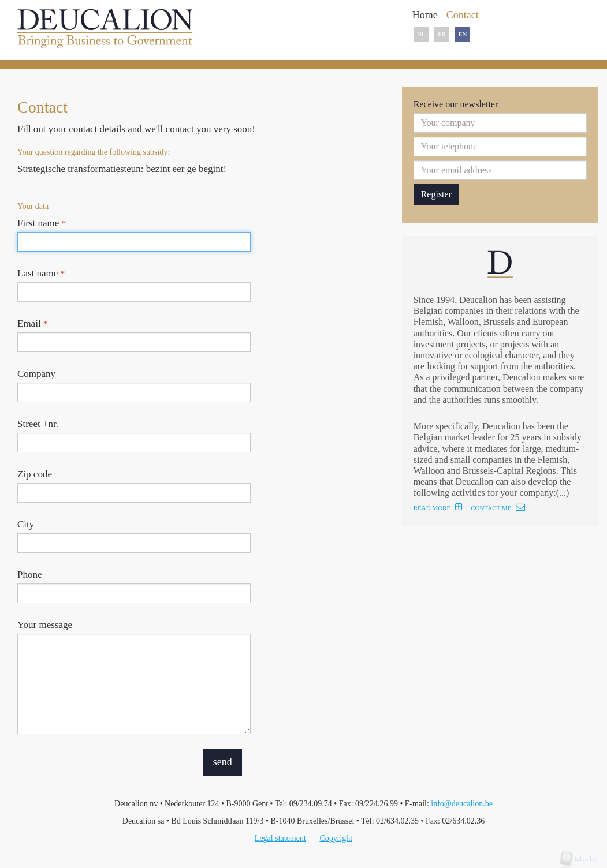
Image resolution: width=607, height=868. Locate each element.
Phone (30, 575)
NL (421, 34)
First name (42, 223)
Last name (41, 273)
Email (33, 323)
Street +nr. (38, 424)
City (26, 524)
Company (36, 374)
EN (463, 34)
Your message (45, 625)
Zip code (35, 474)
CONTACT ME (498, 508)
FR (442, 34)
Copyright (336, 838)
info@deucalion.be (462, 804)
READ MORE (438, 508)
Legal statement (280, 838)
